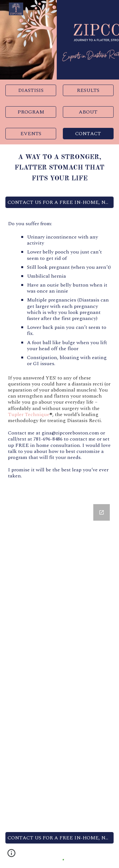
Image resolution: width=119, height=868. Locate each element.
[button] (11, 855)
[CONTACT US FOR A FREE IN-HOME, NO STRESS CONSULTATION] (60, 202)
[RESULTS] (88, 90)
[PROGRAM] (31, 112)
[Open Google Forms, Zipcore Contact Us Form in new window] (102, 512)
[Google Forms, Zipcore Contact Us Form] (60, 663)
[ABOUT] (88, 112)
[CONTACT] (88, 134)
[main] (60, 168)
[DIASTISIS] (31, 90)
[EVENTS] (31, 134)
